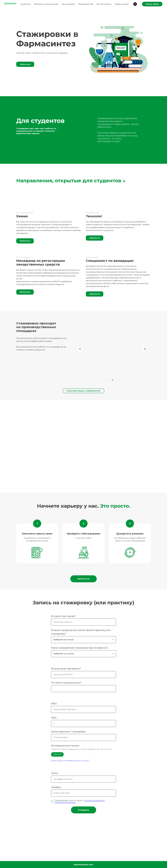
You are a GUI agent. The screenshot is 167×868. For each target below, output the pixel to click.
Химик (22, 216)
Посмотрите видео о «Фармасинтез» (84, 391)
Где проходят (68, 4)
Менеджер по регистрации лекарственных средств (41, 263)
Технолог (94, 216)
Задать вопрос (122, 4)
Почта (55, 773)
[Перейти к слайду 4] (112, 380)
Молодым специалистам (46, 4)
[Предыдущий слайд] (80, 349)
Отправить (84, 810)
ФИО (54, 704)
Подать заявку (152, 4)
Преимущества (86, 4)
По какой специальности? (66, 683)
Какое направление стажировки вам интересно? (80, 648)
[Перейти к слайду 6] (117, 380)
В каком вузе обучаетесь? (66, 669)
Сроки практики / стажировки (68, 732)
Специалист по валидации (110, 261)
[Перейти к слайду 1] (106, 380)
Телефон (56, 787)
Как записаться (104, 4)
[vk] (135, 4)
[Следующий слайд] (145, 349)
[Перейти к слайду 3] (110, 380)
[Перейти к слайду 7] (119, 380)
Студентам (25, 4)
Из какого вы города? (63, 616)
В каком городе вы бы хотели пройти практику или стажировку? (81, 632)
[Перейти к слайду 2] (108, 380)
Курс (54, 718)
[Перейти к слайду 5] (115, 380)
